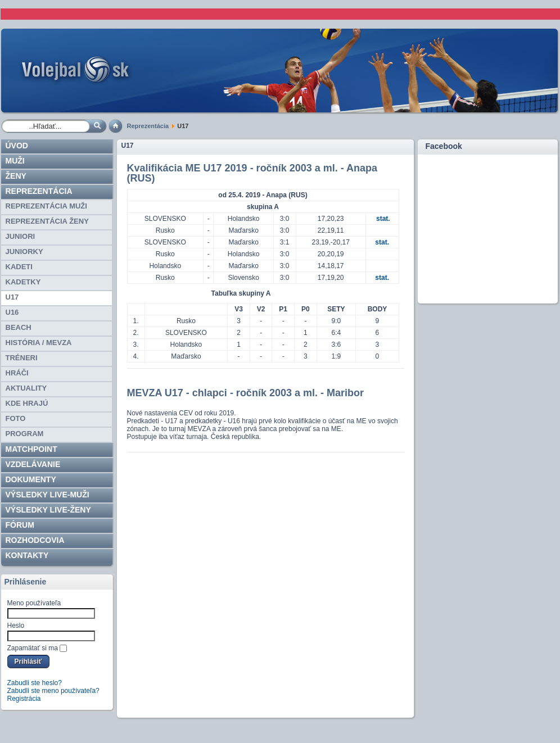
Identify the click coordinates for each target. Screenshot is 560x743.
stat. (383, 219)
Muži (15, 161)
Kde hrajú (27, 403)
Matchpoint (31, 449)
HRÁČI (17, 373)
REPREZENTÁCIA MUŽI (46, 206)
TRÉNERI (22, 358)
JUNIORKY (24, 252)
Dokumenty (31, 479)
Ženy (16, 176)
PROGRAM (25, 434)
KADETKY (23, 282)
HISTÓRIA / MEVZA (39, 343)
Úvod (17, 146)
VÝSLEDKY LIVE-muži (48, 495)
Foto (16, 418)
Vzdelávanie (33, 464)
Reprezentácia (148, 126)
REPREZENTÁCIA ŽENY (47, 221)
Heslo (16, 626)
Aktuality (26, 388)
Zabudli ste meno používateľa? (53, 691)
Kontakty (27, 555)
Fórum (20, 525)
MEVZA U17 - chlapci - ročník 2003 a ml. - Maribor (245, 393)
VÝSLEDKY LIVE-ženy (48, 510)
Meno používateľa (34, 603)
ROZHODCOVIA (35, 540)
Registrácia (24, 699)
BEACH (19, 327)
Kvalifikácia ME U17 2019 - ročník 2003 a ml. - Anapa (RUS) (252, 173)
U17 (12, 297)
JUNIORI (21, 236)
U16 (12, 312)
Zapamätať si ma (33, 648)
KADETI (19, 267)
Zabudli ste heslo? (35, 683)
